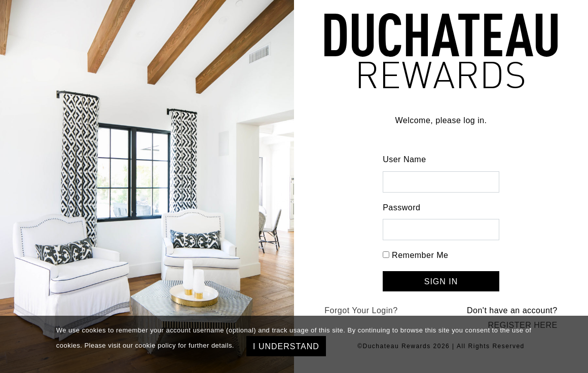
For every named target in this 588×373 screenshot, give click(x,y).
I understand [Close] (286, 346)
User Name (404, 159)
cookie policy (155, 345)
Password (401, 208)
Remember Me (420, 255)
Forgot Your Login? (361, 310)
